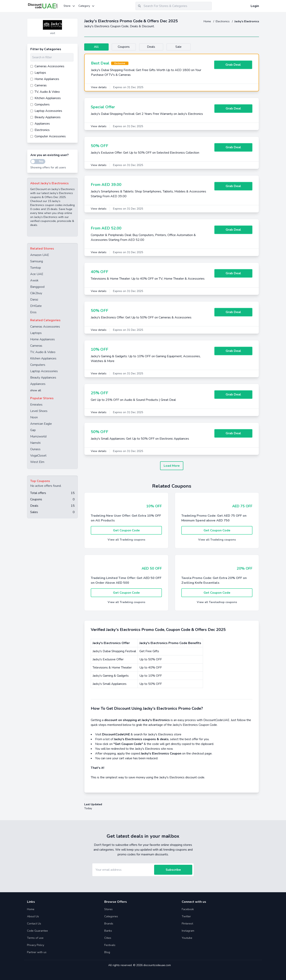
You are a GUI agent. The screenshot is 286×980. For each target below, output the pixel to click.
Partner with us (37, 952)
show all (36, 390)
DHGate (36, 306)
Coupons (126, 47)
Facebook (188, 909)
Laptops (36, 333)
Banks (108, 931)
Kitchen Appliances (43, 358)
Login (255, 6)
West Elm (37, 462)
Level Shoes (39, 411)
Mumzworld (38, 436)
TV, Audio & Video (43, 352)
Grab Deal (233, 65)
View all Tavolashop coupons (217, 602)
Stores (108, 909)
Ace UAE (37, 274)
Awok (34, 280)
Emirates (36, 405)
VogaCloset (38, 456)
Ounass (35, 449)
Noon (34, 417)
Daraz (34, 300)
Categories (111, 916)
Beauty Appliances (43, 378)
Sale (183, 47)
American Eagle (41, 424)
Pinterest (187, 924)
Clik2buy (36, 293)
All (97, 47)
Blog (107, 952)
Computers (38, 365)
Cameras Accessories (45, 327)
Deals (154, 47)
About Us (33, 916)
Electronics (223, 21)
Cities (108, 938)
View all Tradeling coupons (126, 540)
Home (208, 21)
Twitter (186, 916)
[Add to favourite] (74, 22)
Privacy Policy (36, 945)
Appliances (38, 384)
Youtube (187, 938)
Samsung (37, 261)
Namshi (35, 443)
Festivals (110, 945)
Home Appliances (43, 339)
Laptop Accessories (44, 371)
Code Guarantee (37, 931)
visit (53, 33)
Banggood (37, 287)
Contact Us (34, 924)
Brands (109, 924)
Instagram (188, 931)
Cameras (36, 346)
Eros (33, 312)
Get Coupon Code (126, 530)
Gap (33, 430)
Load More (172, 466)
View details (99, 87)
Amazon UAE (40, 255)
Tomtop (36, 268)
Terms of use (35, 938)
